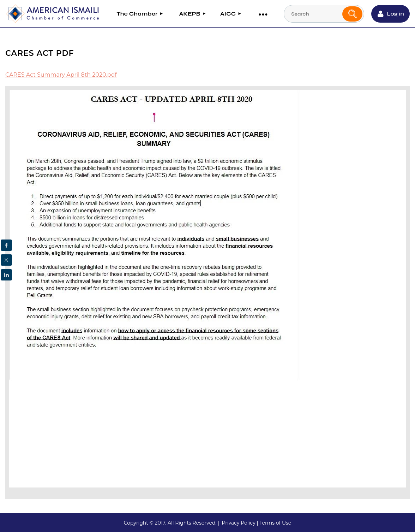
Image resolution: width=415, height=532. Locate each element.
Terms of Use (275, 523)
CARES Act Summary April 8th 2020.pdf (61, 75)
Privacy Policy (238, 523)
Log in (396, 14)
